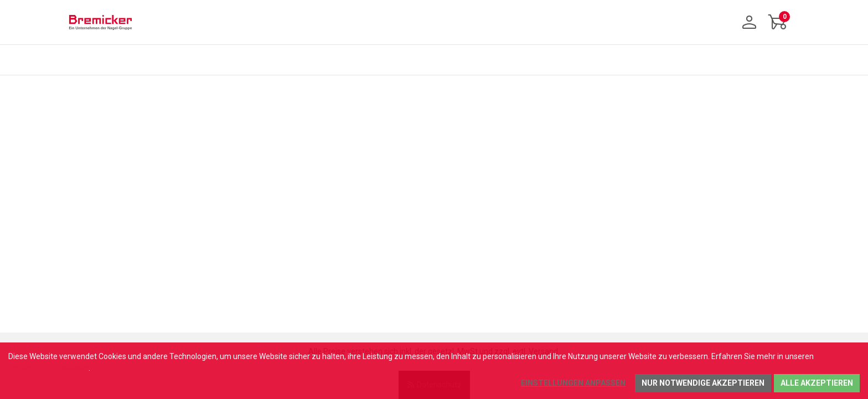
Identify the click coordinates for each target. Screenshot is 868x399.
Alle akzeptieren (817, 383)
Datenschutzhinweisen (48, 368)
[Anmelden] (750, 22)
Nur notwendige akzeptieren (703, 383)
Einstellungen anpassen (573, 383)
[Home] (100, 22)
